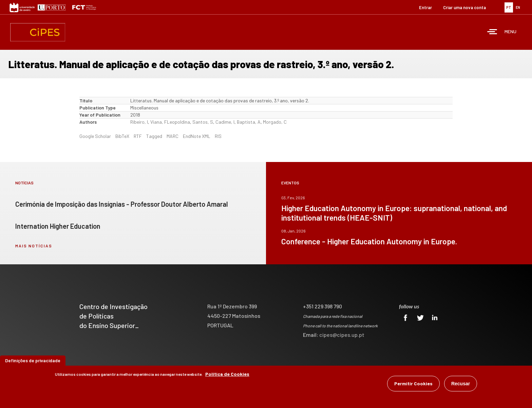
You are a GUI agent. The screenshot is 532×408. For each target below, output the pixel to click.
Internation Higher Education (58, 226)
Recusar (461, 384)
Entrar (425, 7)
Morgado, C (275, 122)
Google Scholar (95, 136)
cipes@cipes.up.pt (342, 335)
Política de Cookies (227, 374)
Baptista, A (249, 122)
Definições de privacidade (33, 360)
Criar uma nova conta (464, 7)
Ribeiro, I (139, 122)
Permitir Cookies (413, 383)
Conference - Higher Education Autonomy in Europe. (369, 241)
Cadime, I (225, 122)
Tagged (154, 136)
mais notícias (34, 246)
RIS (218, 136)
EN (518, 7)
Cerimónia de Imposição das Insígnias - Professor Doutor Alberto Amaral (122, 204)
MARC (173, 136)
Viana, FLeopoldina (170, 122)
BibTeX (122, 136)
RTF (138, 136)
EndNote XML (197, 136)
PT (509, 7)
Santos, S (203, 122)
